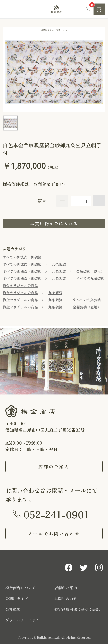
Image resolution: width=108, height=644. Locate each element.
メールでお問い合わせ (54, 533)
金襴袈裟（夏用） (90, 271)
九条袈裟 (59, 264)
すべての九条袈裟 (90, 278)
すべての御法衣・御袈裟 (22, 257)
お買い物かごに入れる (54, 223)
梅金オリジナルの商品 (20, 285)
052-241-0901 (56, 514)
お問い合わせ (66, 598)
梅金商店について (21, 588)
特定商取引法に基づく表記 (77, 609)
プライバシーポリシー (24, 620)
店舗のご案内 (54, 466)
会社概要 (13, 609)
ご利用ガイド (17, 598)
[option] (54, 72)
